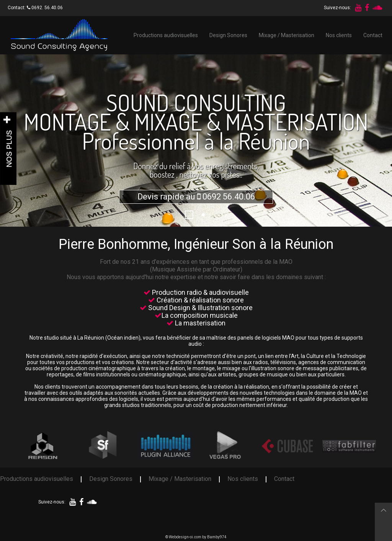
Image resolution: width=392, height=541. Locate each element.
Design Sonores (228, 35)
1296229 (193, 215)
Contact (373, 35)
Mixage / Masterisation (287, 35)
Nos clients (339, 35)
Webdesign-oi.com (185, 537)
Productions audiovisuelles (166, 35)
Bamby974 (217, 537)
